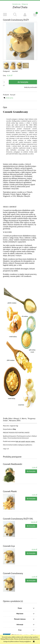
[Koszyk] (35, 14)
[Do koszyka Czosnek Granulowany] (31, 581)
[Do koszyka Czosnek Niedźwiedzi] (31, 471)
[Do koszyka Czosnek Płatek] (31, 499)
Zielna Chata (20, 7)
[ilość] (5, 82)
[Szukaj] (15, 14)
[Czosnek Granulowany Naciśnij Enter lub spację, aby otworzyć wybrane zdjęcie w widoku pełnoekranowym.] (20, 41)
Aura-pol (13, 95)
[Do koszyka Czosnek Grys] (31, 553)
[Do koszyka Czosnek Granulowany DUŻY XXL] (31, 526)
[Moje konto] (25, 15)
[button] (5, 15)
